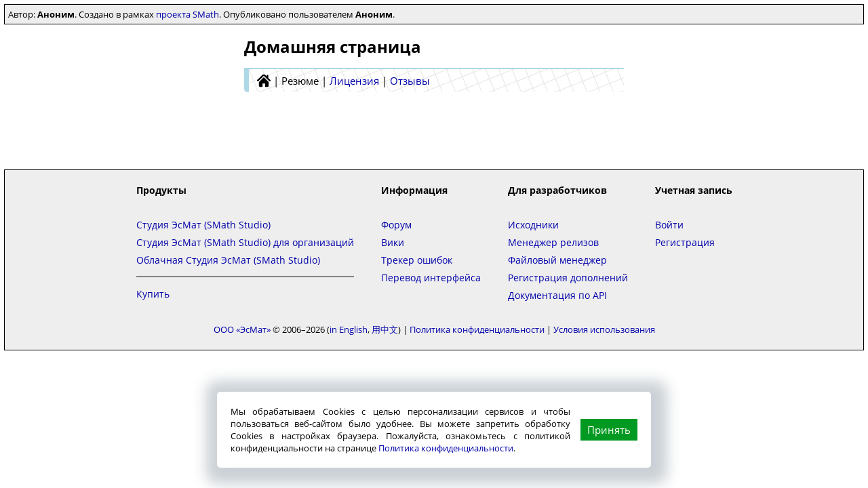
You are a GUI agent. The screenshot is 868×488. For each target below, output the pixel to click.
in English (349, 329)
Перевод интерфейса (431, 278)
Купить (153, 294)
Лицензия (354, 81)
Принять (609, 430)
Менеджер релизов (553, 242)
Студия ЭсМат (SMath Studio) (203, 225)
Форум (396, 225)
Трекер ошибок (417, 260)
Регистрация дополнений (568, 278)
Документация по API (557, 295)
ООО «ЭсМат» (242, 329)
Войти (669, 225)
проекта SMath (188, 14)
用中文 (385, 329)
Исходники (533, 225)
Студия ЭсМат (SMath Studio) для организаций (245, 242)
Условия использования (604, 329)
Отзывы (410, 81)
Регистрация (685, 242)
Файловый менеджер (557, 260)
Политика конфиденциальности (446, 448)
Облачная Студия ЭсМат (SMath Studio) (228, 260)
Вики (393, 242)
